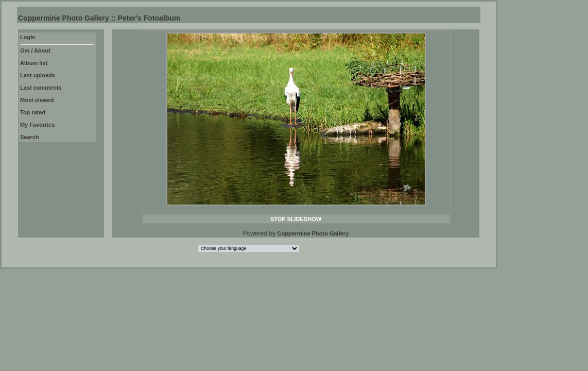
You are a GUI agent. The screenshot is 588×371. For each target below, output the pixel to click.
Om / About (35, 50)
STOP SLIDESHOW (296, 219)
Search (30, 137)
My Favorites (37, 125)
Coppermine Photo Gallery (313, 233)
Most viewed (37, 100)
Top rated (33, 112)
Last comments (41, 88)
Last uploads (38, 75)
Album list (34, 63)
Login (28, 37)
